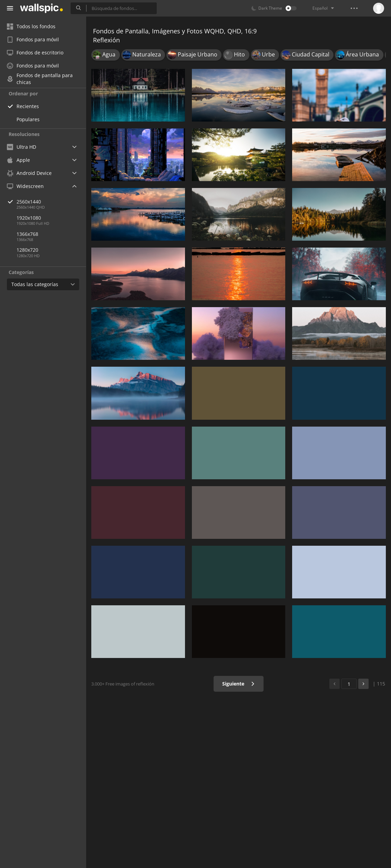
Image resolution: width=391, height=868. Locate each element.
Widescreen (25, 186)
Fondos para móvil (33, 39)
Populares (28, 119)
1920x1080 (29, 218)
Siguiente (239, 684)
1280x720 (27, 250)
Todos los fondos (31, 26)
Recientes (28, 106)
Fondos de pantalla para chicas (40, 79)
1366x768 (27, 234)
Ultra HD (22, 147)
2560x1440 (51, 202)
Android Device (29, 173)
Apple (18, 160)
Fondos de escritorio (35, 53)
